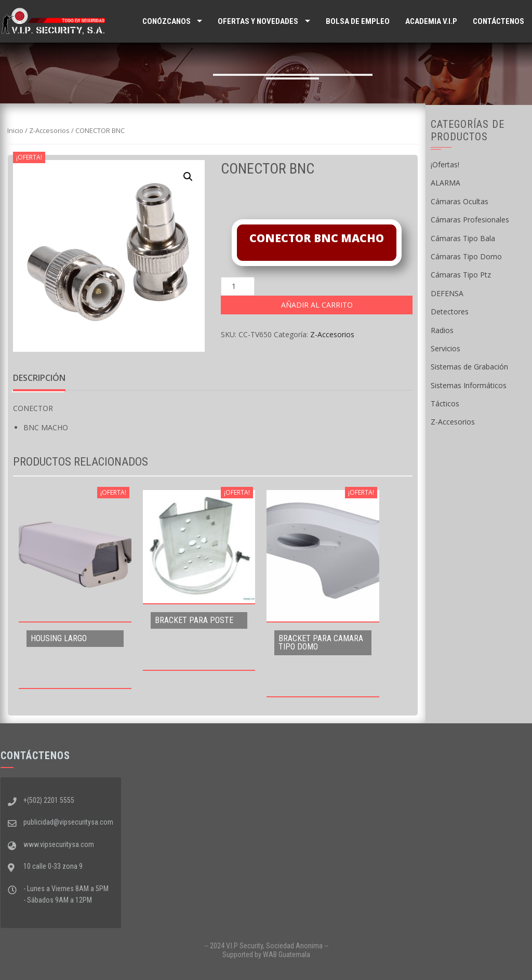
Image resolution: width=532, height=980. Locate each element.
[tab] (39, 378)
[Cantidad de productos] (238, 286)
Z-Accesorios (49, 130)
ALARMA (445, 183)
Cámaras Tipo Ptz (461, 275)
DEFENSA (447, 293)
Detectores (450, 312)
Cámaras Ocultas (460, 201)
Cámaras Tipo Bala (463, 238)
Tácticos (445, 403)
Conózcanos (167, 21)
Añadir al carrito (317, 305)
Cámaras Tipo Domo (466, 256)
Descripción (39, 378)
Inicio (15, 130)
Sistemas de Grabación (469, 367)
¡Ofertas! (445, 164)
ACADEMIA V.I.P (431, 21)
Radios (442, 330)
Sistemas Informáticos (469, 385)
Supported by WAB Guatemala (266, 955)
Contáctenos (498, 21)
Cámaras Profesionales (470, 220)
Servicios (445, 348)
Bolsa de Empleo (358, 21)
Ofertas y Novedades (258, 21)
